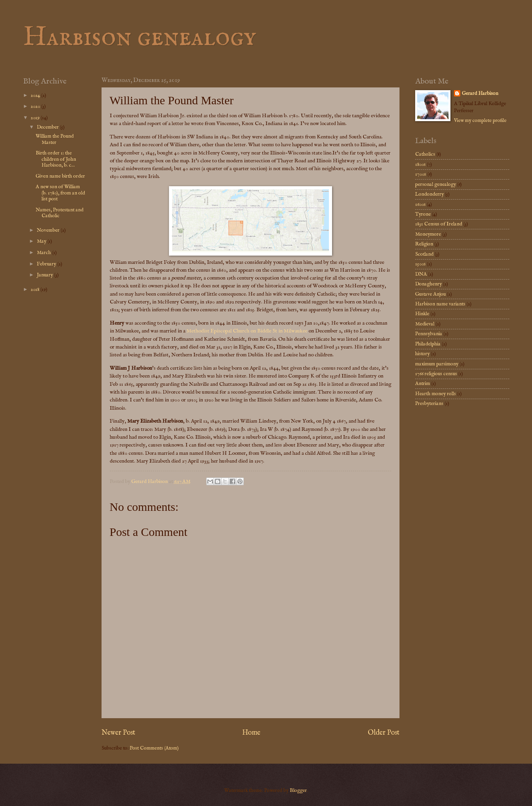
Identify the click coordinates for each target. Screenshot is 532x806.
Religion (424, 244)
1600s (420, 204)
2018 (35, 290)
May (42, 241)
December (48, 127)
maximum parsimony (437, 364)
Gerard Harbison (480, 93)
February (47, 264)
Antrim (423, 384)
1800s (420, 164)
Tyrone (423, 214)
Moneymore (428, 234)
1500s (420, 264)
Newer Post (118, 733)
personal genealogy (436, 184)
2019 (36, 118)
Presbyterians (429, 404)
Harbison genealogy (140, 38)
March (44, 253)
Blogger (298, 791)
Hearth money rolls (436, 394)
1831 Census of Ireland (439, 224)
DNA (421, 274)
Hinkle (422, 314)
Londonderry (429, 194)
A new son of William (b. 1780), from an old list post (60, 193)
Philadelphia (428, 344)
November (49, 230)
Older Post (384, 733)
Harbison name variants (440, 304)
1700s (421, 174)
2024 (36, 95)
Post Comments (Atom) (154, 748)
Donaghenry (429, 284)
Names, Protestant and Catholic (60, 213)
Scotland (424, 254)
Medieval (425, 324)
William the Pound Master (55, 139)
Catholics (425, 154)
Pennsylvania (429, 334)
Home (251, 733)
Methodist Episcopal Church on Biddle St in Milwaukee (247, 331)
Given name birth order (60, 176)
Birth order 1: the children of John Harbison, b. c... (56, 159)
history (422, 354)
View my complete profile (480, 121)
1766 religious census (436, 374)
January (45, 275)
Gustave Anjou (430, 294)
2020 (36, 106)
